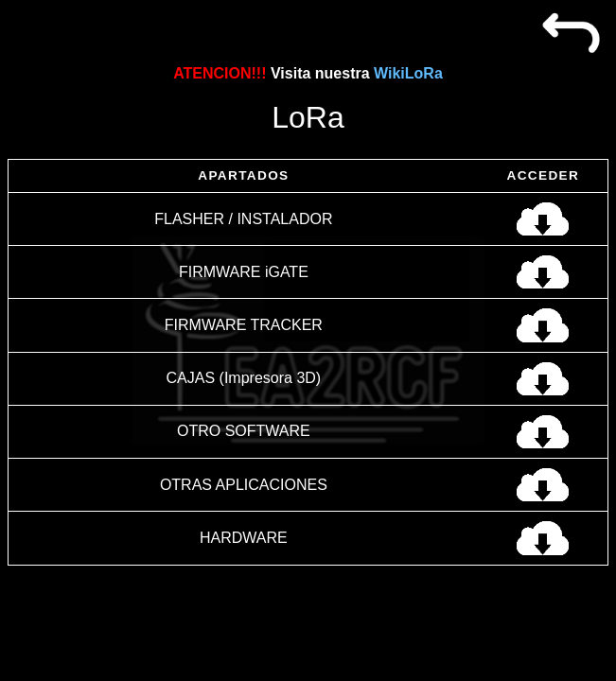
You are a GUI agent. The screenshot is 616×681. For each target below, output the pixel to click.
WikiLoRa (408, 73)
